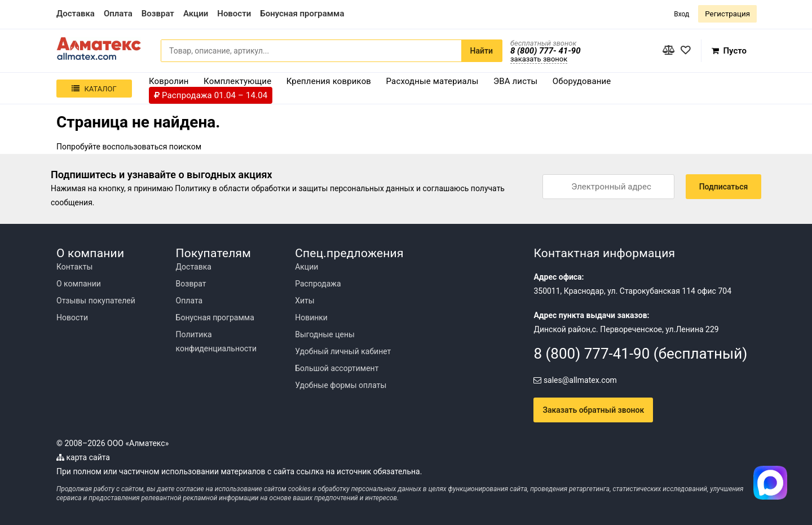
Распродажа (318, 284)
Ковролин (169, 81)
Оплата (189, 301)
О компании (79, 284)
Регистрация (727, 14)
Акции (306, 267)
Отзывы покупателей (96, 301)
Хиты (304, 301)
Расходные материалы (433, 81)
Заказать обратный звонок (593, 410)
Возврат (191, 284)
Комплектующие (237, 81)
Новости (72, 317)
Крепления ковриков (329, 81)
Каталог (94, 89)
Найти (482, 51)
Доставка (194, 267)
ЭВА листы (515, 81)
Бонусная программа (215, 317)
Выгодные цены (325, 334)
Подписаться (724, 187)
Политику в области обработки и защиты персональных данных (294, 188)
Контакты (74, 267)
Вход (681, 14)
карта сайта (83, 457)
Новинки (311, 317)
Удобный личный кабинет (343, 351)
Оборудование (582, 81)
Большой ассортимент (337, 368)
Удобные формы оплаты (341, 385)
